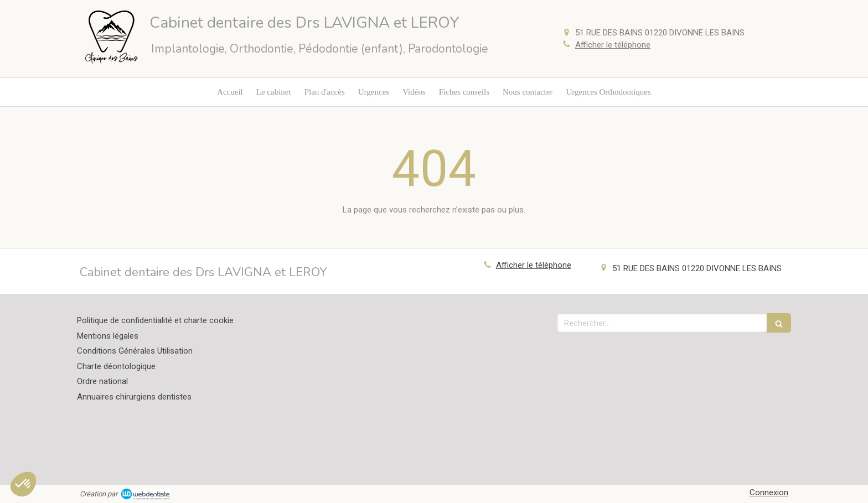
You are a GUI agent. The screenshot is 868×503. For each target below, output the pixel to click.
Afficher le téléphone (613, 45)
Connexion (769, 492)
